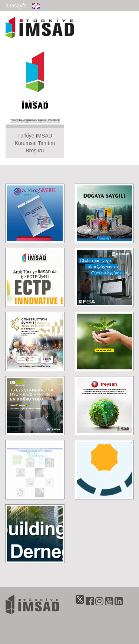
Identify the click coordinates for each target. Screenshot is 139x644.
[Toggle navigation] (127, 27)
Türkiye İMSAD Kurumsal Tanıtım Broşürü (35, 143)
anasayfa (16, 6)
